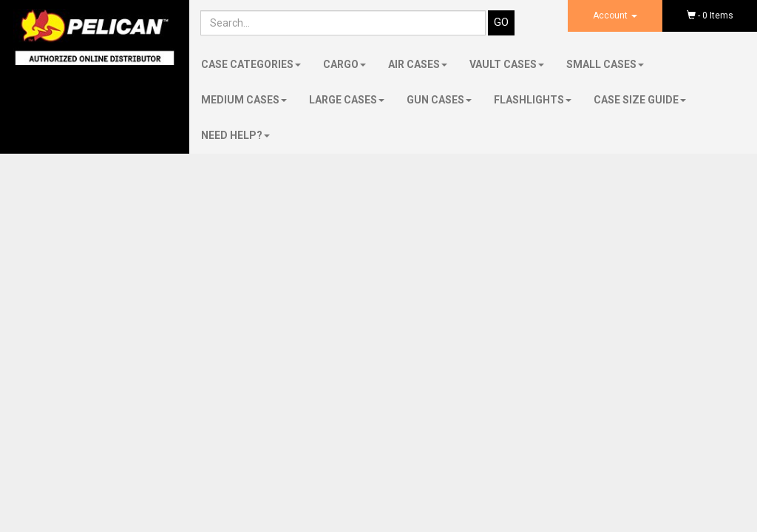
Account (615, 16)
